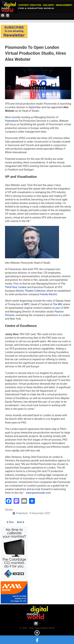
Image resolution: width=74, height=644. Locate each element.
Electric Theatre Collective (31, 291)
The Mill (57, 304)
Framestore (12, 121)
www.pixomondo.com (38, 493)
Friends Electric (48, 294)
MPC (27, 304)
